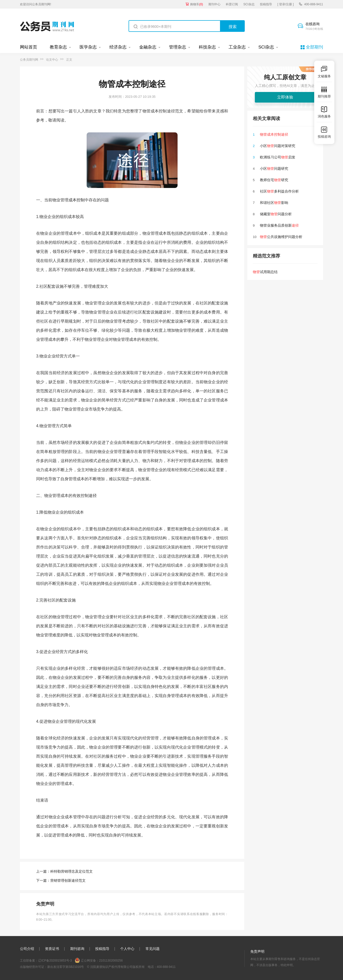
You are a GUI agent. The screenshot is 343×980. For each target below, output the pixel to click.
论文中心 (52, 60)
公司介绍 (27, 949)
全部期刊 (314, 47)
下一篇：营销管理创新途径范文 (61, 880)
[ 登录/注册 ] (286, 4)
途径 (93, 496)
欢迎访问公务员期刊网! (35, 4)
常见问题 (153, 949)
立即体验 (285, 97)
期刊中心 (214, 4)
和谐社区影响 (274, 203)
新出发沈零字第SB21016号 (66, 967)
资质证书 (52, 949)
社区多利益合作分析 (279, 191)
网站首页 (29, 47)
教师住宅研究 (274, 180)
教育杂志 (58, 47)
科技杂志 (207, 47)
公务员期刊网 (29, 60)
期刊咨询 (77, 949)
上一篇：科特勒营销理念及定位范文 (64, 871)
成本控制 (77, 200)
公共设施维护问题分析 (281, 237)
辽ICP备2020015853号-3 (55, 961)
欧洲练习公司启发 (278, 157)
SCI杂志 (249, 4)
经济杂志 (118, 47)
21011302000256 (111, 961)
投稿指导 (266, 4)
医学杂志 (88, 47)
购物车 (197, 4)
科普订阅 (232, 4)
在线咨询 (314, 27)
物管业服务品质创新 (279, 225)
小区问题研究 (274, 169)
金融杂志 (148, 47)
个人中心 (127, 949)
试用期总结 (265, 272)
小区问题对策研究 (278, 146)
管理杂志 (178, 47)
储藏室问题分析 (276, 214)
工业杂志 (237, 47)
